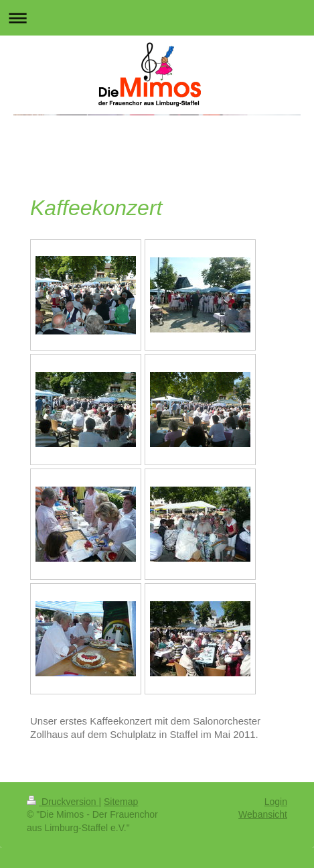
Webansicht (263, 814)
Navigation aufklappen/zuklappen (157, 18)
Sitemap (121, 802)
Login (276, 802)
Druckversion (63, 802)
